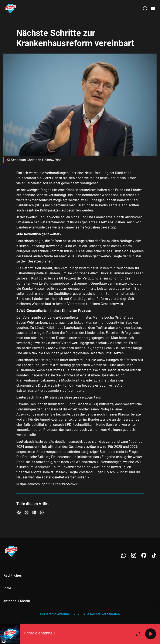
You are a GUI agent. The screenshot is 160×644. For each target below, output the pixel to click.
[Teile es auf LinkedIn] (34, 512)
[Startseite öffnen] (10, 9)
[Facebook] (144, 555)
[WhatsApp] (123, 555)
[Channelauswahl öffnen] (145, 9)
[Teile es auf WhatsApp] (42, 512)
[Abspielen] (151, 634)
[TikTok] (154, 555)
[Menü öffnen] (153, 9)
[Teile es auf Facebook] (19, 512)
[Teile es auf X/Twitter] (27, 512)
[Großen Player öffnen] (138, 634)
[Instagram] (134, 555)
